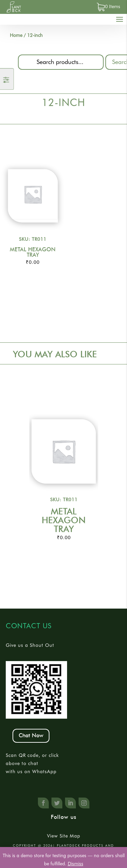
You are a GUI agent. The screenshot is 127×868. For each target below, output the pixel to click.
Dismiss (76, 864)
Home (16, 35)
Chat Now (31, 736)
